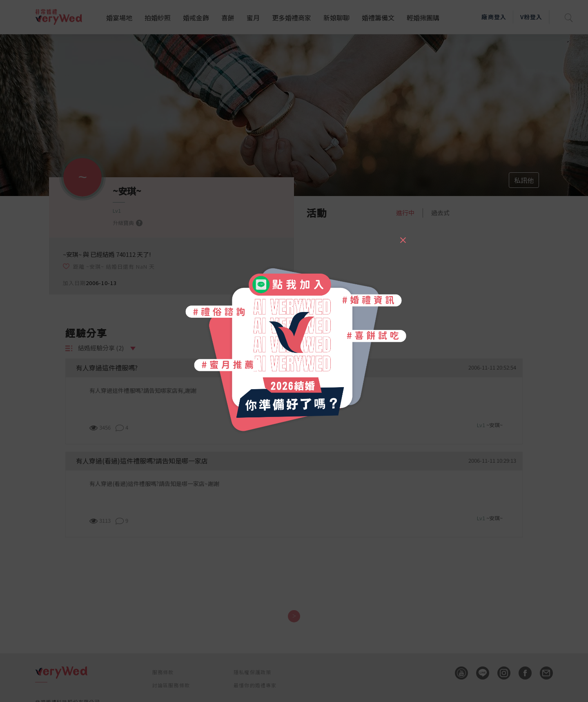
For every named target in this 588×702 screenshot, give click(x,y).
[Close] (403, 236)
